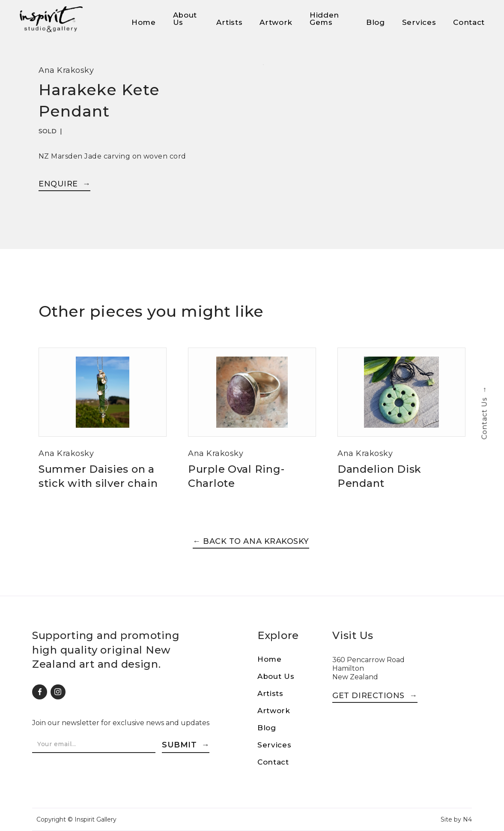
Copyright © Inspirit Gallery (76, 819)
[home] (51, 19)
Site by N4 (456, 819)
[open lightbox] (263, 70)
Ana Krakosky (66, 70)
